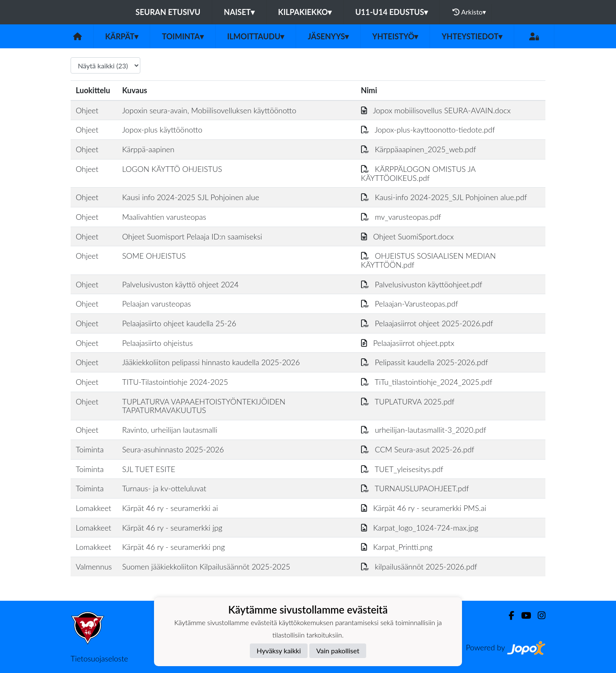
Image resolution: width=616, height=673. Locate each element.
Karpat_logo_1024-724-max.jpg (420, 528)
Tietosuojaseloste (99, 658)
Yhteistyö (395, 36)
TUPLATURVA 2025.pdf (408, 401)
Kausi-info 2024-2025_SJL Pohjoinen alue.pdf (444, 197)
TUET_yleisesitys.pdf (402, 469)
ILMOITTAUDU (256, 36)
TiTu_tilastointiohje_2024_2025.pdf (427, 382)
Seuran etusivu (168, 12)
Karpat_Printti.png (397, 547)
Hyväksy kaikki (279, 651)
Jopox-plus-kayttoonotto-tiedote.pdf (428, 130)
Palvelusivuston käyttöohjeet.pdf (422, 284)
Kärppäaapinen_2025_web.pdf (419, 149)
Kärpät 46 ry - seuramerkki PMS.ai (424, 508)
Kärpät (122, 36)
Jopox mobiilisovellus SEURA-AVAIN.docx (436, 110)
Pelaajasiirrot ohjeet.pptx (408, 343)
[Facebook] (508, 615)
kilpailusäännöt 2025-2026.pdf (419, 567)
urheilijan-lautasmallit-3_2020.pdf (424, 430)
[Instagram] (538, 615)
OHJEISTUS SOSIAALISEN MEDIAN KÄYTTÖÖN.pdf (428, 260)
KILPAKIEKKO (305, 12)
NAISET (239, 12)
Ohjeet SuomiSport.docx (407, 236)
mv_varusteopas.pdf (401, 217)
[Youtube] (523, 615)
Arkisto (469, 12)
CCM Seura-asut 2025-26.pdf (418, 449)
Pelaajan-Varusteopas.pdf (410, 304)
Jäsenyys (328, 36)
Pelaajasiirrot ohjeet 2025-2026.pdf (427, 323)
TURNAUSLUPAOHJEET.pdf (415, 488)
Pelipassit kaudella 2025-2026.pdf (425, 362)
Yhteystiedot (472, 36)
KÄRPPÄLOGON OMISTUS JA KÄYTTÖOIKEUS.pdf (418, 173)
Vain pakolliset (338, 651)
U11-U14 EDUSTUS (391, 12)
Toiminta (183, 36)
